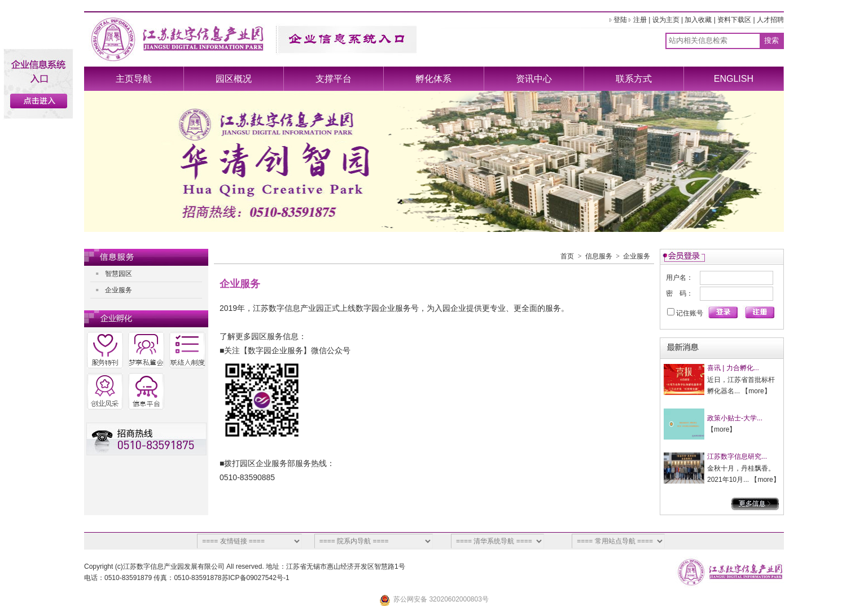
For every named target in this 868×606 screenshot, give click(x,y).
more (756, 391)
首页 (567, 256)
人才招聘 (770, 20)
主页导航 (134, 79)
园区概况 (234, 79)
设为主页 (666, 20)
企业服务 (119, 290)
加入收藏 (698, 20)
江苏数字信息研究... (737, 456)
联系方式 (634, 79)
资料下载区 (734, 20)
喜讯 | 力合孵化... (733, 368)
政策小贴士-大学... (735, 418)
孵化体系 (433, 79)
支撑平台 (334, 79)
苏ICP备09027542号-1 (256, 578)
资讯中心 (534, 79)
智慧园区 (119, 274)
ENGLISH (734, 79)
